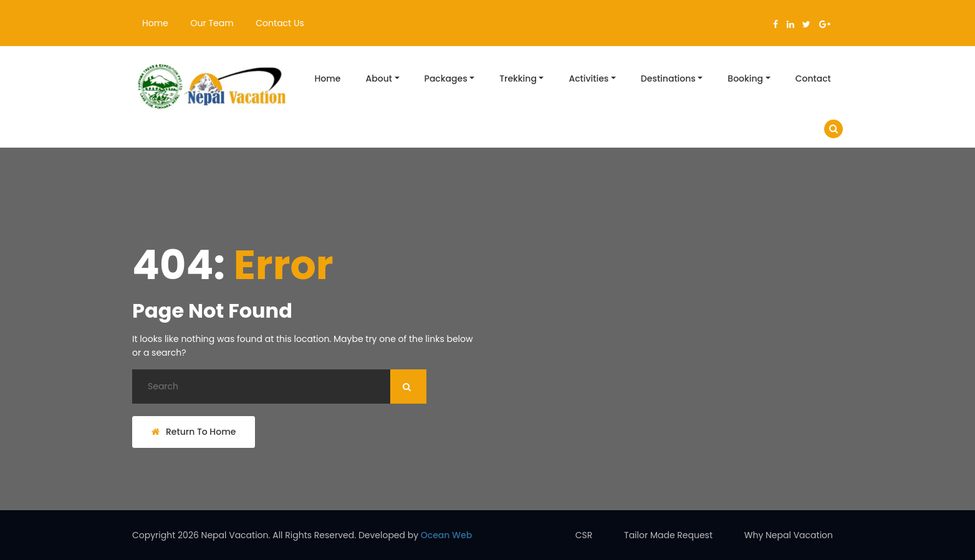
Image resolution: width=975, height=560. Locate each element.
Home (155, 23)
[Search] (279, 387)
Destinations (668, 78)
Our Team (212, 23)
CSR (584, 535)
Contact (813, 78)
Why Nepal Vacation (789, 535)
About (379, 78)
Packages (446, 78)
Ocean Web (446, 535)
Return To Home (194, 432)
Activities (588, 78)
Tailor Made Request (668, 535)
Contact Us (280, 23)
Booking (745, 78)
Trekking (518, 78)
